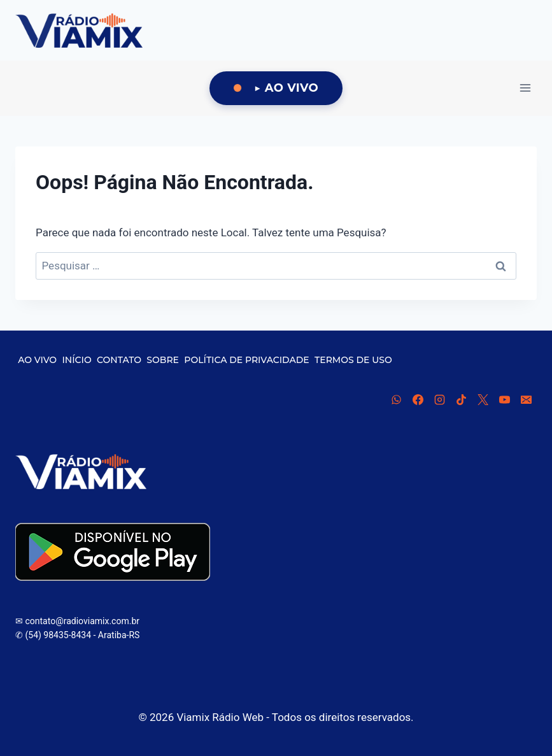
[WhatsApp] (396, 399)
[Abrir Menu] (525, 88)
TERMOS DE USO (353, 360)
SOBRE (163, 360)
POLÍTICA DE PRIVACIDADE (246, 360)
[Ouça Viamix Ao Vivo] (276, 88)
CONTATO (119, 360)
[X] (483, 399)
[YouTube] (504, 399)
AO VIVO (37, 360)
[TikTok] (461, 399)
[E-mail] (526, 399)
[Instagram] (439, 399)
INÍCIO (77, 360)
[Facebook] (418, 399)
